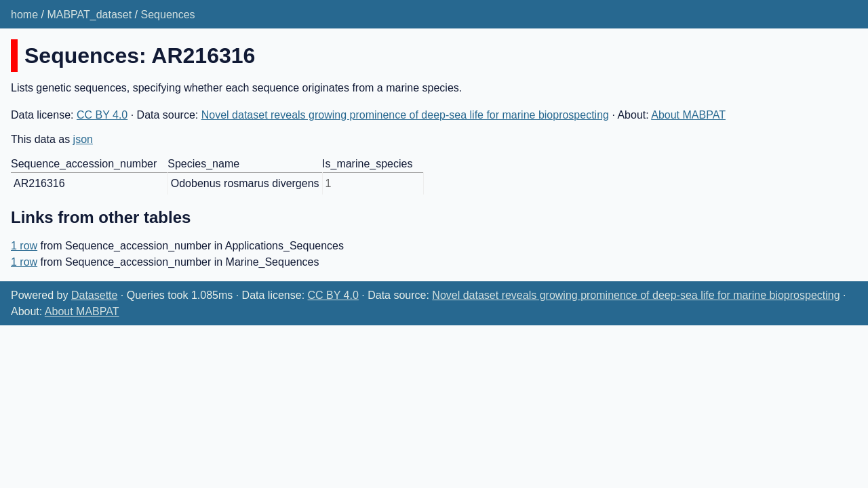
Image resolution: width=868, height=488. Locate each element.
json (83, 139)
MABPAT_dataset (89, 15)
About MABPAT (688, 115)
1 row (24, 246)
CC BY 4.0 (102, 115)
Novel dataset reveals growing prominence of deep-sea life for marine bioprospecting (405, 115)
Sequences (168, 15)
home (24, 15)
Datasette (94, 295)
